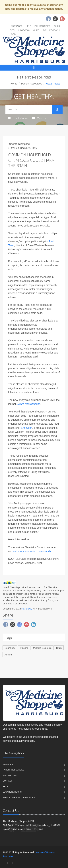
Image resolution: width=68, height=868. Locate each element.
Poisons (24, 648)
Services (8, 764)
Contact (7, 781)
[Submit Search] (57, 109)
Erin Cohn (27, 428)
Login (13, 34)
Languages (16, 26)
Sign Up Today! (50, 30)
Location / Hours (30, 30)
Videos (39, 118)
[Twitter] (8, 863)
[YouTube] (12, 863)
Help (28, 26)
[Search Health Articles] (29, 109)
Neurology (10, 648)
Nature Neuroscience (28, 404)
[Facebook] (4, 863)
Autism (8, 655)
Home (14, 84)
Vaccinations (10, 775)
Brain (59, 648)
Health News (18, 118)
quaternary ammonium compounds (31, 551)
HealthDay (27, 609)
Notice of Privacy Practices (19, 797)
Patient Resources (32, 84)
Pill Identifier (42, 26)
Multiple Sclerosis (42, 648)
